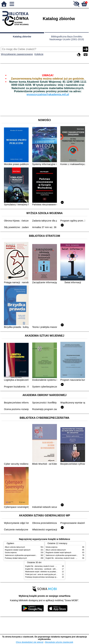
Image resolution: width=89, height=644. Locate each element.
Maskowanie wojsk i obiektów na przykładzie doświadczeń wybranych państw (54, 572)
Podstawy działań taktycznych (16, 558)
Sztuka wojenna (11, 553)
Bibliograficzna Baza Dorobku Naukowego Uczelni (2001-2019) (67, 38)
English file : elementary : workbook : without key (43, 569)
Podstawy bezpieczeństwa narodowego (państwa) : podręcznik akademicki (53, 577)
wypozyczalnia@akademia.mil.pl (48, 94)
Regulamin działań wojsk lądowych (18, 550)
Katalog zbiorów (22, 37)
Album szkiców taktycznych (15, 547)
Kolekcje (39, 54)
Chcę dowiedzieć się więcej (29, 642)
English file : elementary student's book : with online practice (47, 566)
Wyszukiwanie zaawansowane (17, 54)
